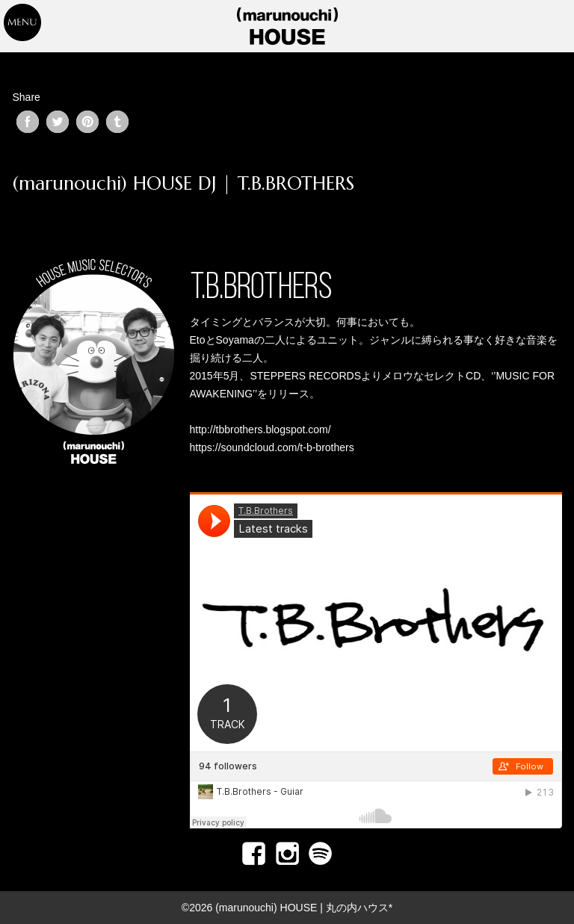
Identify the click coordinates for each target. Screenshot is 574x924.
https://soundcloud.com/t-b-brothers (272, 447)
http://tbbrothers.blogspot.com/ (260, 430)
